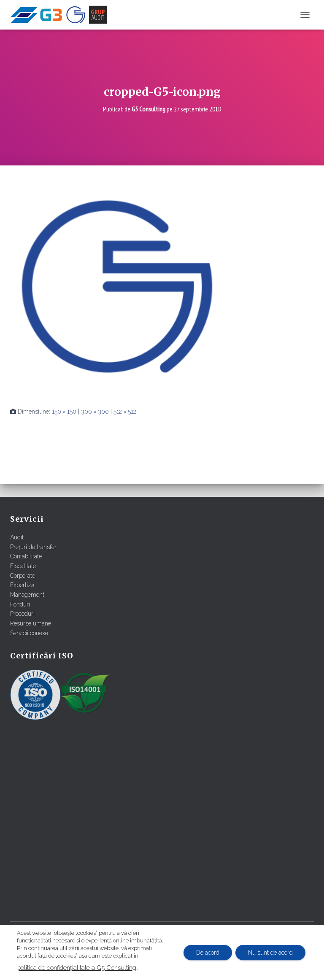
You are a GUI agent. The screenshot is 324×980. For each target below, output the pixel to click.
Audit (17, 537)
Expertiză (22, 585)
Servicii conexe (29, 633)
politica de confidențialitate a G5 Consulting (77, 968)
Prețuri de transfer (33, 547)
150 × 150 (64, 411)
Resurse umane (31, 623)
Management (27, 595)
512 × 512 (125, 411)
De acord (207, 953)
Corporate (23, 576)
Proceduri (22, 614)
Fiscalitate (23, 566)
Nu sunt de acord (270, 953)
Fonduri (20, 604)
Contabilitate (26, 556)
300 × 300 (95, 411)
